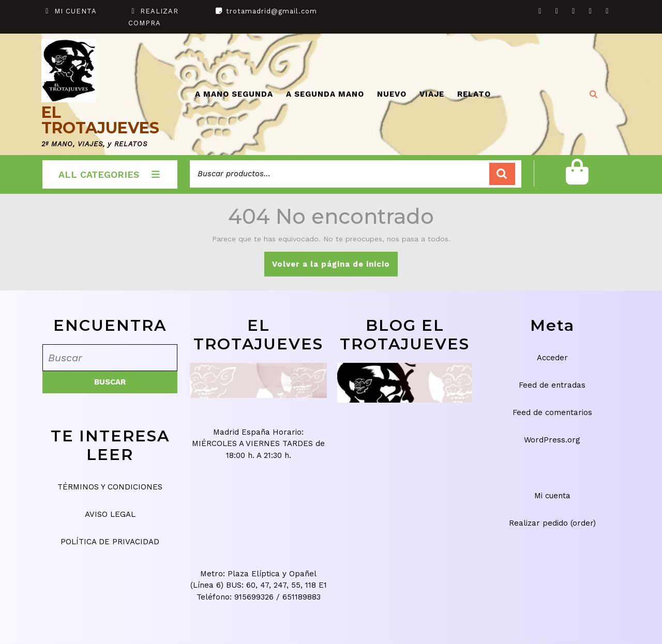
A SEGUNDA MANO (325, 94)
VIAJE (432, 94)
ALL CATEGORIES (110, 174)
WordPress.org (552, 440)
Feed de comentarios (552, 412)
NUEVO (392, 94)
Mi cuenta (552, 496)
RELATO (474, 94)
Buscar (502, 174)
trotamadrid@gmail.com (272, 11)
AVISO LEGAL (110, 514)
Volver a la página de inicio (335, 267)
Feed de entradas (552, 385)
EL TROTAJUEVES (100, 120)
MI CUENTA (76, 11)
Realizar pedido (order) (552, 523)
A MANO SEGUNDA (234, 94)
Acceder (552, 358)
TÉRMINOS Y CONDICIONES (110, 487)
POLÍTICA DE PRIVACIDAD (110, 542)
